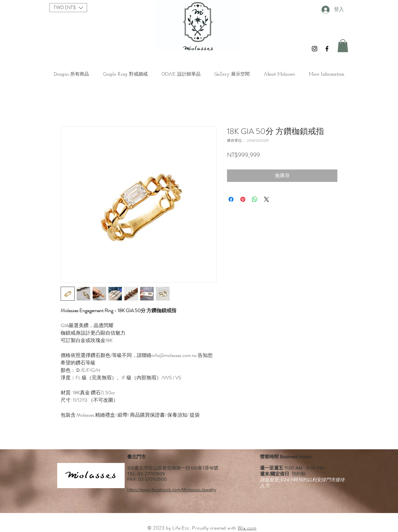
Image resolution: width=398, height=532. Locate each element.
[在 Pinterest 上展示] (243, 199)
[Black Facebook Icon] (327, 49)
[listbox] (68, 8)
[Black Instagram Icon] (315, 49)
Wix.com (247, 528)
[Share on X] (266, 199)
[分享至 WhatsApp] (255, 199)
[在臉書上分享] (231, 199)
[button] (68, 8)
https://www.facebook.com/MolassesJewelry (172, 490)
